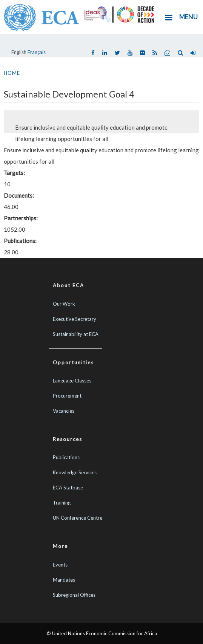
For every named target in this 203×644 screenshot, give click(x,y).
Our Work (64, 304)
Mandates (64, 580)
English (19, 52)
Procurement (67, 396)
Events (60, 565)
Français (37, 52)
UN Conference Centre (78, 518)
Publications (66, 457)
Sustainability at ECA (76, 334)
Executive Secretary (75, 319)
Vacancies (64, 411)
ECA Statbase (68, 488)
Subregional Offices (74, 595)
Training (62, 503)
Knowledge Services (75, 472)
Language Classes (72, 381)
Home (12, 73)
